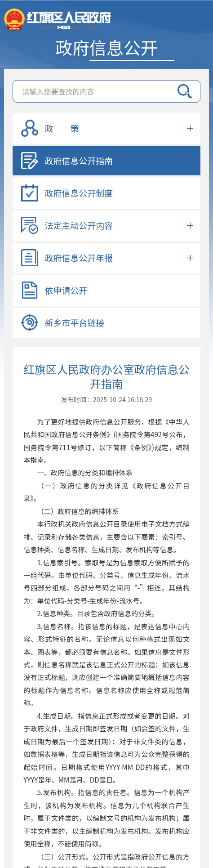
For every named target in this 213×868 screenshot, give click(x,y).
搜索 (185, 91)
